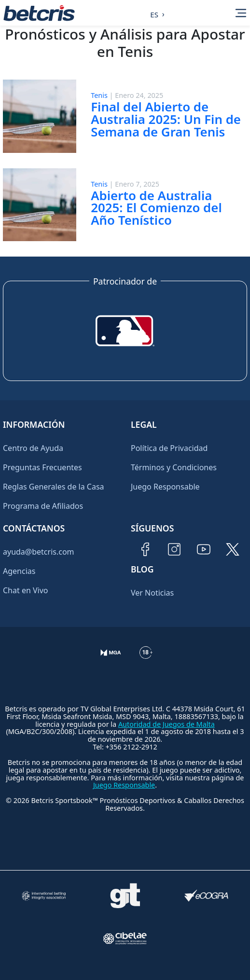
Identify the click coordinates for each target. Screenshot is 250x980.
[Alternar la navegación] (241, 13)
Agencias (19, 571)
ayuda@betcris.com (39, 552)
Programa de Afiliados (43, 506)
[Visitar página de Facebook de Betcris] (145, 549)
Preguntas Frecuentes (42, 467)
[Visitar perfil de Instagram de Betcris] (174, 549)
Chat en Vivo (26, 590)
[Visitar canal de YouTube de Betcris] (204, 549)
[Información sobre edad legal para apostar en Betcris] (146, 660)
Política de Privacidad (169, 448)
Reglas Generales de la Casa (54, 487)
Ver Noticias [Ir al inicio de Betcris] (152, 593)
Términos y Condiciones (174, 467)
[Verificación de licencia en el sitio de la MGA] (111, 660)
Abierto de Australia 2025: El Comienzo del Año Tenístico (156, 208)
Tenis (99, 95)
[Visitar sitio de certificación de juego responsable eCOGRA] (207, 896)
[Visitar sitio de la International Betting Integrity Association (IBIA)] (43, 896)
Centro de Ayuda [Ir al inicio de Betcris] (33, 448)
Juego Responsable (165, 487)
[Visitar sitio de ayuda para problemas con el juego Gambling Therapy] (125, 896)
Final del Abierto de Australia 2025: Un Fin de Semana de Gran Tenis (166, 119)
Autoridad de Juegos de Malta (167, 724)
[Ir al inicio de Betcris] (39, 13)
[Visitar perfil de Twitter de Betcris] (233, 549)
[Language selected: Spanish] (155, 13)
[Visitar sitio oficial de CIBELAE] (125, 938)
